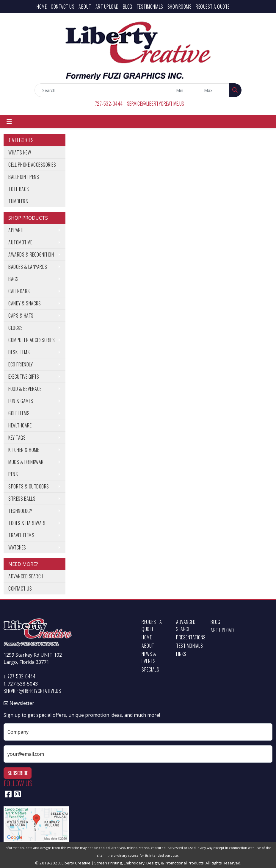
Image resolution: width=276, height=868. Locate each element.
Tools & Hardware (27, 523)
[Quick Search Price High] (215, 90)
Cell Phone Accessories (32, 165)
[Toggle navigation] (9, 122)
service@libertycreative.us (156, 104)
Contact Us (63, 7)
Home (42, 7)
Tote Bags (19, 189)
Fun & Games (21, 401)
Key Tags (17, 438)
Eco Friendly (21, 364)
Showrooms (180, 7)
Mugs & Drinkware (27, 462)
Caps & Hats (21, 316)
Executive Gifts (24, 377)
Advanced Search (26, 576)
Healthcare (20, 425)
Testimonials (150, 7)
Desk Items (19, 352)
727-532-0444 (109, 104)
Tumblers (18, 201)
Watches (17, 547)
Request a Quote (213, 7)
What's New (20, 152)
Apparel (17, 230)
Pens (13, 474)
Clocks (15, 328)
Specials (150, 669)
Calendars (19, 291)
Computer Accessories (32, 340)
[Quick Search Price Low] (187, 90)
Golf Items (19, 413)
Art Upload (107, 7)
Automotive (20, 242)
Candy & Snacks (25, 303)
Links (181, 654)
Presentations (190, 637)
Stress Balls (22, 499)
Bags (13, 279)
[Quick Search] (104, 90)
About (85, 7)
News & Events (149, 658)
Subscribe (18, 773)
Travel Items (21, 535)
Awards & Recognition (31, 255)
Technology (20, 511)
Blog (128, 7)
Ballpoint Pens (24, 177)
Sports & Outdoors (29, 486)
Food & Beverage (25, 389)
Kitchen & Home (24, 450)
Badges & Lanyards (28, 267)
